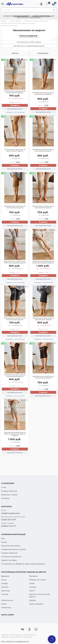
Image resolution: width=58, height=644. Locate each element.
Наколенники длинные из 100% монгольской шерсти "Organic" (15, 434)
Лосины (5, 594)
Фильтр (15, 53)
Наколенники (7, 600)
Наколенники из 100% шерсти (29, 42)
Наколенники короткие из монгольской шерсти (15, 92)
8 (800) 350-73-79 (9, 520)
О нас (4, 487)
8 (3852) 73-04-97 (9, 526)
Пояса (32, 583)
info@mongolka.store (11, 513)
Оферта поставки (9, 560)
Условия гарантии (9, 553)
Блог (3, 538)
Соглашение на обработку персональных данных (23, 564)
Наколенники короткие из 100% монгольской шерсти (15, 262)
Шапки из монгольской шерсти (39, 595)
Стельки (33, 587)
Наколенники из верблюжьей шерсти (29, 46)
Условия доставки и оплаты (14, 549)
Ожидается (15, 105)
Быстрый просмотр (15, 109)
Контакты (5, 498)
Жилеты (5, 587)
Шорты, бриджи (36, 604)
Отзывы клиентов (9, 491)
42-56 (18, 102)
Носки (4, 604)
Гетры (4, 580)
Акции (4, 542)
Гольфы (4, 583)
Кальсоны (6, 591)
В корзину (43, 109)
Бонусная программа (11, 546)
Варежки (5, 576)
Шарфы (32, 600)
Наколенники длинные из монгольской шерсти (43, 93)
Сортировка (43, 53)
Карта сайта (8, 615)
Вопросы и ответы (9, 495)
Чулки (32, 591)
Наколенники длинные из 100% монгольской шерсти (43, 262)
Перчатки (33, 576)
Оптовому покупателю (11, 557)
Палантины (6, 608)
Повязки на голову (37, 580)
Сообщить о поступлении (15, 112)
